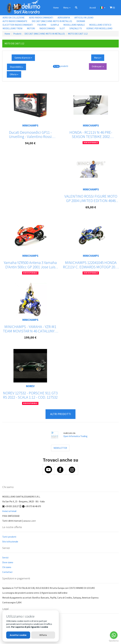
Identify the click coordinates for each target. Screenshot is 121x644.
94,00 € (30, 143)
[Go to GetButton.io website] (114, 641)
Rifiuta (43, 635)
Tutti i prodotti (9, 537)
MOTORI (31, 28)
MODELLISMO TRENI (12, 28)
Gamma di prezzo (23, 58)
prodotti (64, 66)
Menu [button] (67, 8)
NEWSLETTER (60, 448)
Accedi (93, 8)
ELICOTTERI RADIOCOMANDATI (18, 25)
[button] (76, 8)
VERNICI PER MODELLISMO (99, 28)
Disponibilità (16, 67)
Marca (98, 58)
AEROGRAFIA (64, 18)
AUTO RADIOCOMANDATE (15, 21)
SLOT (62, 28)
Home (56, 8)
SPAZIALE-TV (76, 28)
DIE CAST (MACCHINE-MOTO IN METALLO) (52, 21)
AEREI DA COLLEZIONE (14, 18)
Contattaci (7, 572)
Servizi (5, 558)
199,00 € (30, 337)
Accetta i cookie (18, 635)
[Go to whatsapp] (114, 635)
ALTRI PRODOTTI (60, 414)
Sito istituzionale (10, 542)
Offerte (14, 74)
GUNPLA (55, 25)
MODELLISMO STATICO (100, 25)
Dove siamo (8, 562)
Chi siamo (7, 567)
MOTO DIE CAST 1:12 (78, 34)
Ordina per (98, 66)
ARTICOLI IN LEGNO (84, 18)
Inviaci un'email (9, 511)
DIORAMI (81, 21)
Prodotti (17, 34)
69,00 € (91, 207)
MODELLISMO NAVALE (74, 25)
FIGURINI (42, 25)
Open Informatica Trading (75, 436)
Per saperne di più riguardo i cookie (30, 627)
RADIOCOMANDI (47, 28)
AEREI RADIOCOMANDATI (41, 18)
